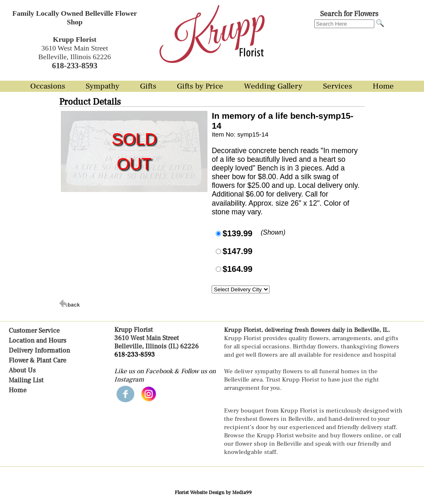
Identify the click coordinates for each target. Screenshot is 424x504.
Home (18, 390)
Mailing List (26, 380)
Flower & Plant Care (37, 360)
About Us (22, 370)
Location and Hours (37, 341)
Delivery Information (39, 350)
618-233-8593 (135, 355)
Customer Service (34, 331)
